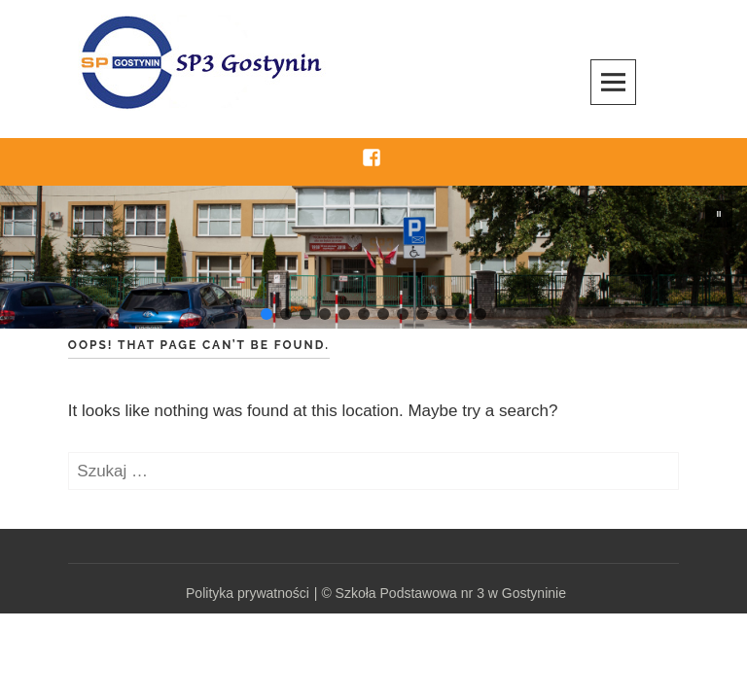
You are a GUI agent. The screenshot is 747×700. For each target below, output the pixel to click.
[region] (373, 257)
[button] (719, 214)
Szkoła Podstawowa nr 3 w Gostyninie (451, 593)
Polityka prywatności (248, 593)
